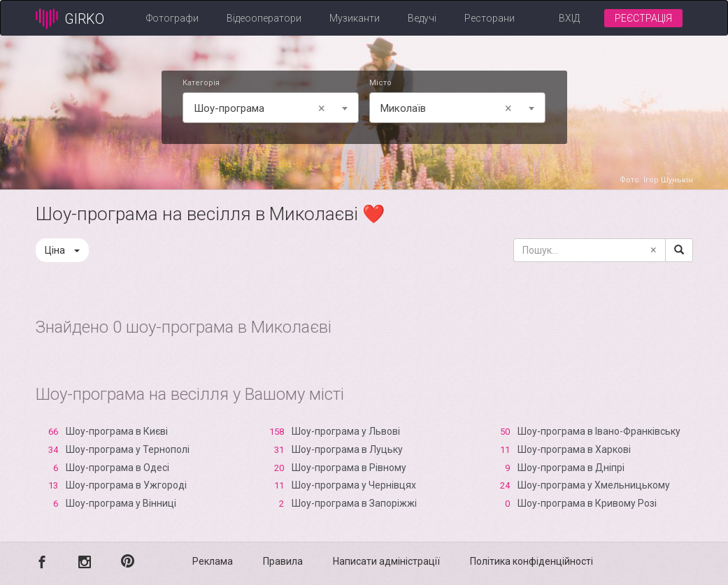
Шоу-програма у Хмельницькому (594, 485)
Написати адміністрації (386, 561)
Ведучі (422, 18)
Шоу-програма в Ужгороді (126, 485)
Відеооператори (264, 18)
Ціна (62, 250)
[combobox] (271, 108)
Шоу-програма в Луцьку (347, 449)
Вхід (569, 18)
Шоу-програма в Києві (117, 431)
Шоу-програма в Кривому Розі (587, 503)
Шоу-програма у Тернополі (128, 449)
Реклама (213, 561)
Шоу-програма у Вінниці (121, 503)
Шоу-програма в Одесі (117, 468)
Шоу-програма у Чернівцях (354, 485)
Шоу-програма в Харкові (574, 449)
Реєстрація (643, 18)
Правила (283, 561)
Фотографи (172, 18)
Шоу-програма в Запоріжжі (354, 503)
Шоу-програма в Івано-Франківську (599, 431)
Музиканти (355, 18)
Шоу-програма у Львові (346, 431)
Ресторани (490, 18)
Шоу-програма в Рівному (349, 468)
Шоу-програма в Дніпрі (571, 468)
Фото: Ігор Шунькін (656, 180)
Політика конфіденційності (531, 561)
